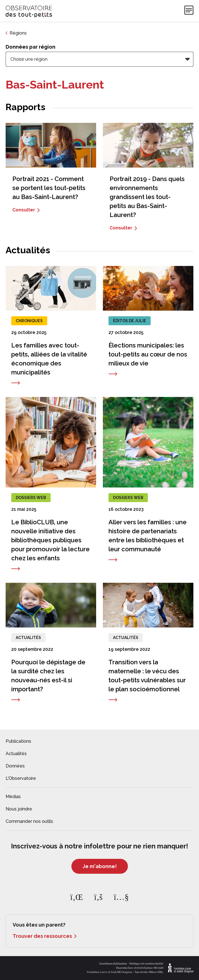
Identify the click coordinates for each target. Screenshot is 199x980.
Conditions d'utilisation (113, 964)
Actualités (16, 754)
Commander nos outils (29, 821)
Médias (13, 797)
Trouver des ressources (42, 936)
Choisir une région (29, 59)
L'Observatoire (21, 778)
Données (15, 766)
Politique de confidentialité (146, 964)
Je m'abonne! (100, 866)
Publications (18, 741)
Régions (18, 33)
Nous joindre (19, 809)
